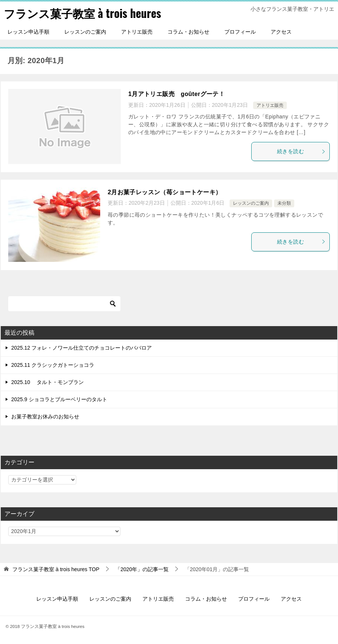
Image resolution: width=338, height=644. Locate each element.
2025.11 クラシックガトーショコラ (53, 365)
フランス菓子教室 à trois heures (82, 13)
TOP (56, 569)
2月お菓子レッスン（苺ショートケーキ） (165, 192)
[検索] (64, 304)
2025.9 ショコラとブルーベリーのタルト (59, 399)
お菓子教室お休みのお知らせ (45, 417)
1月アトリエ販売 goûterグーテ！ (176, 94)
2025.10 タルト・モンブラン (48, 382)
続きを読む (301, 151)
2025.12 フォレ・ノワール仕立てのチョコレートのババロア (82, 348)
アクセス (281, 32)
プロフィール (240, 32)
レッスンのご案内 (85, 32)
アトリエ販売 (137, 32)
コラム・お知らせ (188, 32)
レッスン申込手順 (28, 32)
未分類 (284, 203)
